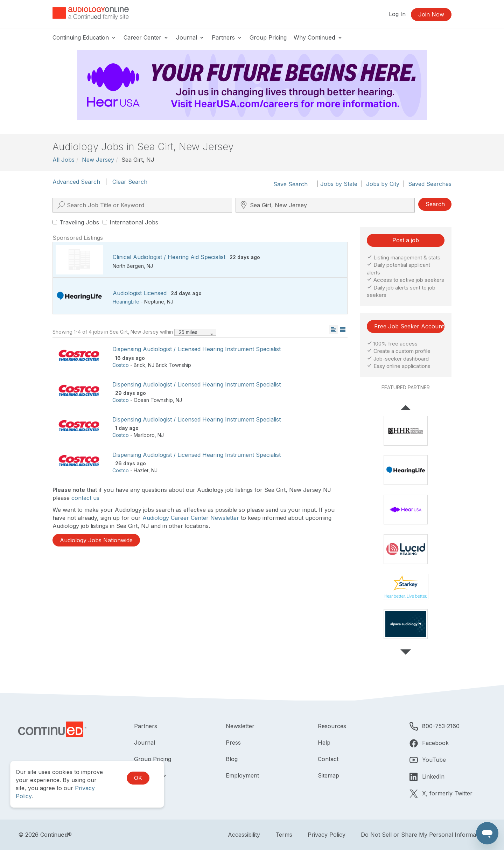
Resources (332, 726)
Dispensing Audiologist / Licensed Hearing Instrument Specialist (197, 349)
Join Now (431, 14)
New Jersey (98, 160)
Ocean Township (153, 400)
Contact (328, 759)
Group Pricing (268, 37)
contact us (85, 498)
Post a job (406, 240)
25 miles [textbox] (188, 332)
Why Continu (318, 37)
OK (138, 778)
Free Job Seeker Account (409, 326)
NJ (150, 266)
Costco (121, 365)
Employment (242, 775)
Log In (397, 14)
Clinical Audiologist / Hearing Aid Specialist (169, 257)
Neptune (154, 302)
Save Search (290, 184)
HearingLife (126, 302)
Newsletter (240, 726)
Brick (139, 365)
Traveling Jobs (76, 222)
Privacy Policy (327, 835)
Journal (190, 37)
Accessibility (244, 835)
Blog (232, 759)
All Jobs (64, 160)
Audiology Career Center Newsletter (191, 518)
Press (233, 743)
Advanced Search (76, 182)
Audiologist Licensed (140, 293)
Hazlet (141, 470)
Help (324, 743)
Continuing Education (85, 37)
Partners (227, 37)
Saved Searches (430, 184)
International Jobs (130, 222)
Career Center (146, 37)
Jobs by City (383, 184)
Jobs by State (339, 184)
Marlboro (144, 435)
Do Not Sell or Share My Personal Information (423, 835)
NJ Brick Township (170, 365)
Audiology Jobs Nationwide (96, 540)
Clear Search (130, 182)
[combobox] (195, 332)
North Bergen (128, 266)
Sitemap (328, 775)
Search (435, 204)
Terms (284, 835)
